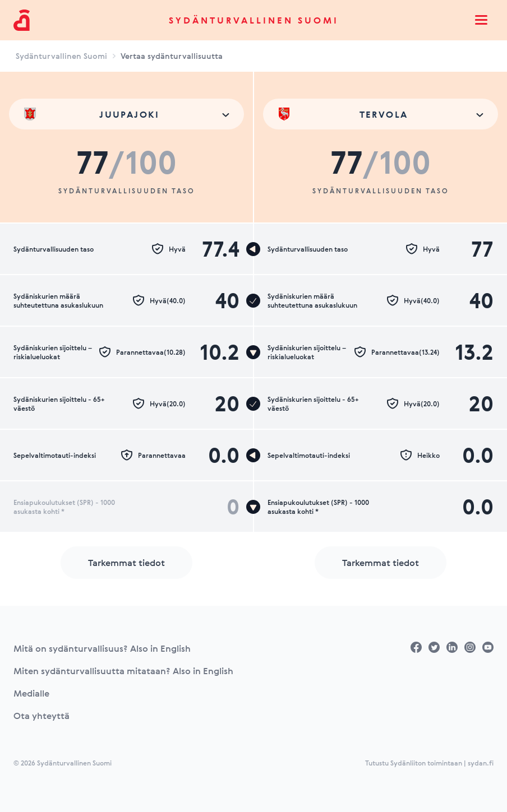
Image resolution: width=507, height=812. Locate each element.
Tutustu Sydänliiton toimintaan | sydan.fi (429, 763)
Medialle (31, 693)
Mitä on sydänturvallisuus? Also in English (102, 648)
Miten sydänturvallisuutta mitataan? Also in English (123, 671)
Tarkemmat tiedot (126, 563)
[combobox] (126, 114)
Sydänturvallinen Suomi (254, 20)
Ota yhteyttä (42, 716)
